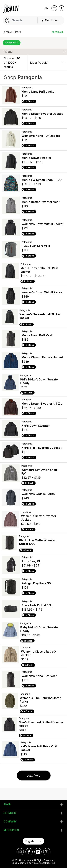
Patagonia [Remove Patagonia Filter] (12, 43)
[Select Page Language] (33, 841)
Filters (8, 52)
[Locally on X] (47, 852)
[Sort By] (47, 63)
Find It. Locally (52, 20)
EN (47, 8)
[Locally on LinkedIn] (38, 852)
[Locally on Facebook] (29, 852)
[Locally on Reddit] (20, 852)
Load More (34, 776)
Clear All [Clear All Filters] (58, 32)
